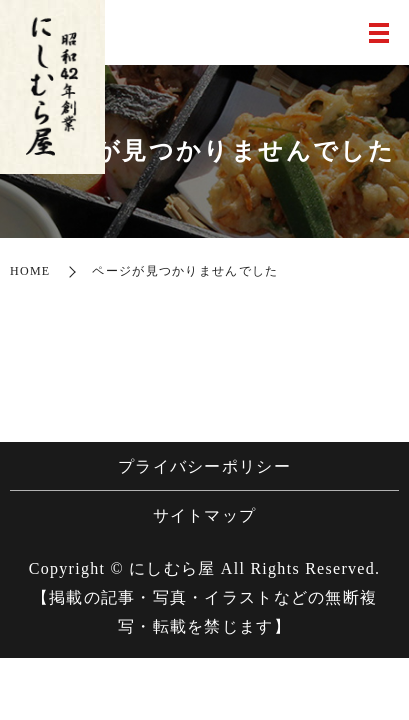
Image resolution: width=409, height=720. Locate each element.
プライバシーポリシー (204, 466)
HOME (30, 271)
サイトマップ (205, 515)
